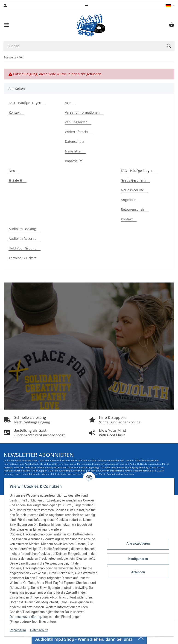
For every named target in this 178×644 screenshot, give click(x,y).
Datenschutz (41, 630)
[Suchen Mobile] (83, 46)
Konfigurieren (136, 559)
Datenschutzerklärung (47, 617)
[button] (86, 6)
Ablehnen (136, 572)
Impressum (19, 630)
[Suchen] (169, 46)
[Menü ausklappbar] (6, 25)
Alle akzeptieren (136, 544)
